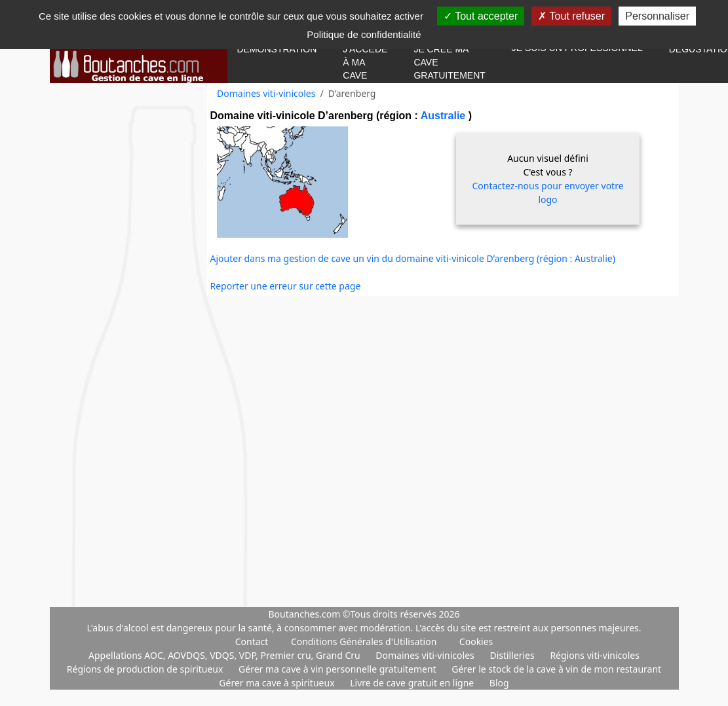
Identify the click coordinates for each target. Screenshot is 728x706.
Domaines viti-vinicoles (266, 93)
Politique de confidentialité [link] (364, 34)
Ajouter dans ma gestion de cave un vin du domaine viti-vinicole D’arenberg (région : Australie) (413, 258)
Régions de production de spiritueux (146, 669)
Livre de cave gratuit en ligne (413, 683)
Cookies (476, 641)
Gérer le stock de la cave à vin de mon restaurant (556, 669)
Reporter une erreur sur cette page (286, 286)
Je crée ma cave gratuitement (449, 62)
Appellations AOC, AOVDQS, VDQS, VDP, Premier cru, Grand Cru (225, 655)
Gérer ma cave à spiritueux (278, 683)
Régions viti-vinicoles (595, 655)
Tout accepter (481, 16)
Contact (252, 641)
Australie (445, 116)
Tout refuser (571, 16)
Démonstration (277, 49)
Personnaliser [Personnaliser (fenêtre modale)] (657, 16)
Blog (499, 683)
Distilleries (513, 655)
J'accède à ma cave (365, 62)
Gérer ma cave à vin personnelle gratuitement (338, 669)
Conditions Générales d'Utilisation (364, 641)
